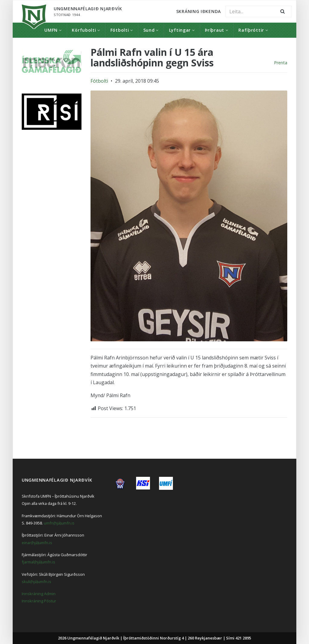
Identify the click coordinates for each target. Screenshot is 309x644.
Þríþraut (215, 30)
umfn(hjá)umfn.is (59, 523)
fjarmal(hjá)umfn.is (38, 562)
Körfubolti (84, 30)
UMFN (51, 30)
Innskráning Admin (39, 594)
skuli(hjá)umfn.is (37, 582)
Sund (149, 30)
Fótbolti (120, 30)
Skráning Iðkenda (199, 11)
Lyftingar (180, 30)
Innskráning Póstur (39, 601)
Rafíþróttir (251, 30)
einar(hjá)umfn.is (37, 543)
